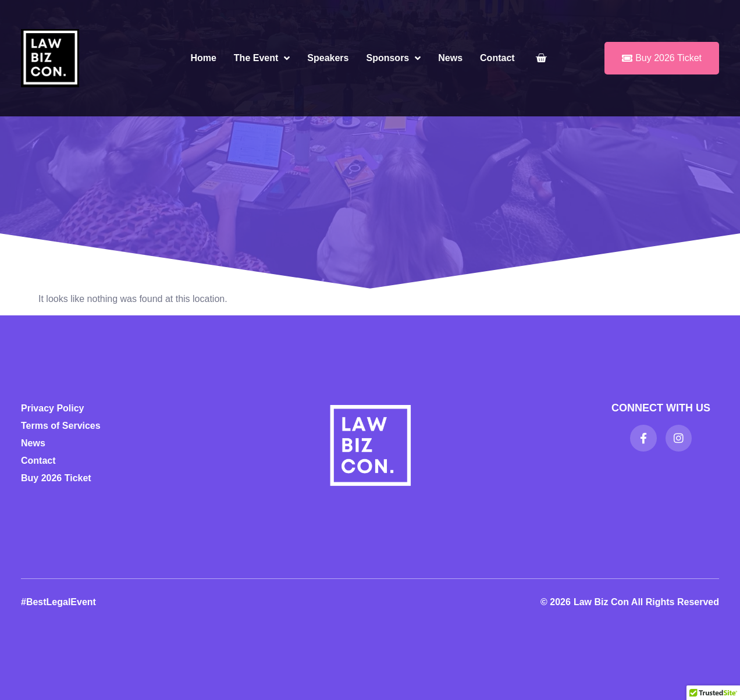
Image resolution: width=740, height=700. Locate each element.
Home (203, 58)
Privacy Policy (53, 408)
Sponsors (393, 58)
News (450, 58)
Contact (497, 58)
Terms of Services (61, 426)
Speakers (328, 58)
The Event (262, 58)
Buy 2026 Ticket (56, 478)
